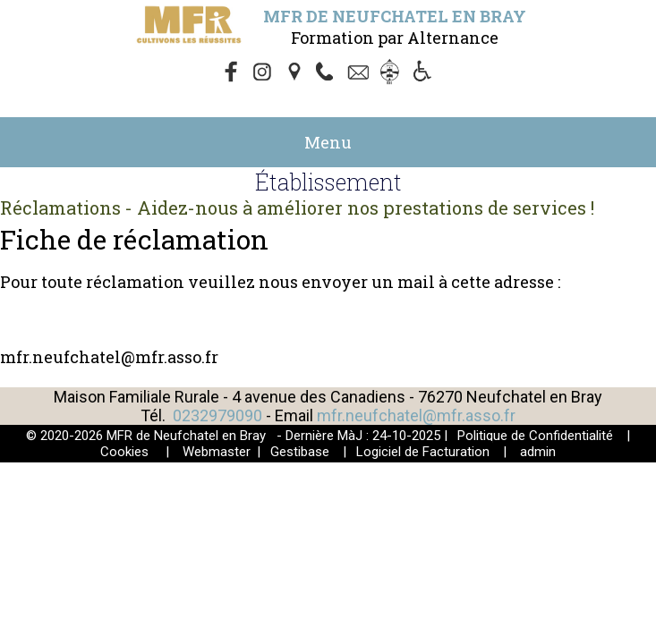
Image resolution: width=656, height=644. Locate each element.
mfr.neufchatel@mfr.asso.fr (416, 415)
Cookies (124, 452)
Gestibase (300, 452)
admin (538, 452)
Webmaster (217, 452)
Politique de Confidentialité (535, 436)
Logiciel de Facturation (423, 452)
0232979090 (217, 415)
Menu (328, 142)
